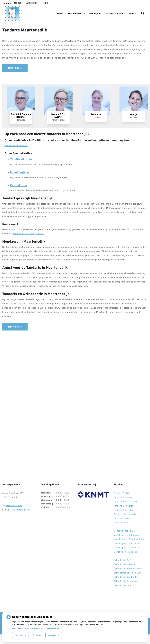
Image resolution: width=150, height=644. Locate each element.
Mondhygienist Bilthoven (126, 535)
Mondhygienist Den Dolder (127, 544)
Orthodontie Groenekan (126, 581)
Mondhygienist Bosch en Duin (129, 539)
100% (45, 3)
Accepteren (54, 635)
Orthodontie (19, 185)
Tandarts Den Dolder (124, 506)
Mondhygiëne (20, 172)
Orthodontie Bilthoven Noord (128, 569)
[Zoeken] (143, 14)
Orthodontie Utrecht (124, 586)
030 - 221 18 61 (14, 506)
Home (60, 14)
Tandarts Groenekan (124, 510)
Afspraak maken (115, 14)
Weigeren (37, 635)
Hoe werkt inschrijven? (16, 146)
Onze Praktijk (75, 14)
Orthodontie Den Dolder (126, 577)
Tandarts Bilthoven (123, 498)
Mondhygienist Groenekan (127, 548)
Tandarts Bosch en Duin (126, 502)
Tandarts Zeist (121, 523)
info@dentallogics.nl (20, 510)
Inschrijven (95, 14)
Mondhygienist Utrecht (125, 552)
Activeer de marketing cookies (28, 234)
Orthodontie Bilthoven (125, 565)
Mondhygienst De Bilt (124, 531)
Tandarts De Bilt (122, 493)
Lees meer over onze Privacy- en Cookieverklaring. (36, 628)
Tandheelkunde (21, 160)
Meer (131, 14)
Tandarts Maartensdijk (125, 514)
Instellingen (20, 635)
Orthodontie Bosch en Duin (127, 573)
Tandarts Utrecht (122, 519)
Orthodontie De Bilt (124, 560)
